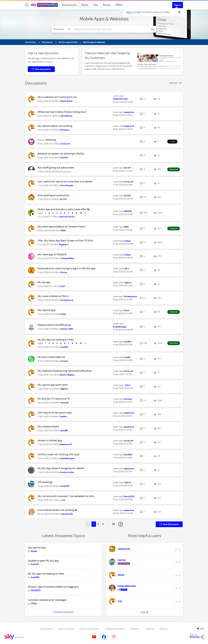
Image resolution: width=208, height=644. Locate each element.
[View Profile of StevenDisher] (67, 101)
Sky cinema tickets (48, 427)
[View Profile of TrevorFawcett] (66, 185)
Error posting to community (53, 195)
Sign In (178, 5)
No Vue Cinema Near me (51, 357)
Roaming (51, 140)
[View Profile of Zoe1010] (64, 158)
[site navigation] (27, 5)
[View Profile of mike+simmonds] (67, 217)
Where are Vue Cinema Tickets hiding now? (62, 112)
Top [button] (202, 629)
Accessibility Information (114, 629)
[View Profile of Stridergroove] (67, 300)
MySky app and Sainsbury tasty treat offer (62, 209)
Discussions (69, 5)
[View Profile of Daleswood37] (66, 444)
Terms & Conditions (66, 629)
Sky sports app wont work (53, 385)
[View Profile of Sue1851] (64, 347)
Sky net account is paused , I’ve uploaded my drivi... (67, 496)
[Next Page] (121, 524)
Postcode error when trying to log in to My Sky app (66, 268)
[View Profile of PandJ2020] (129, 496)
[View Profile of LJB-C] (127, 269)
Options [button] (173, 83)
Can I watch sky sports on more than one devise (65, 181)
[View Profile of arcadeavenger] (120, 327)
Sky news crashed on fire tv (53, 296)
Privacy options (46, 629)
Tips (96, 5)
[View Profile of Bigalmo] (64, 389)
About (107, 5)
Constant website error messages (47, 600)
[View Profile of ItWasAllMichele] (120, 99)
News (85, 5)
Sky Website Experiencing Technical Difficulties (65, 371)
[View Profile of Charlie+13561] (67, 329)
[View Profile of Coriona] (64, 361)
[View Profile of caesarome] (129, 112)
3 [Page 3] (103, 524)
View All (144, 612)
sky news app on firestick (52, 254)
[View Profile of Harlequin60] (67, 514)
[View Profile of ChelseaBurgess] (67, 458)
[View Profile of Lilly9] (62, 286)
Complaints (135, 629)
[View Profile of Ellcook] (64, 272)
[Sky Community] (44, 5)
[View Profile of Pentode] (65, 403)
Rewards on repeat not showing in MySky (61, 154)
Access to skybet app (50, 440)
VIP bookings (45, 482)
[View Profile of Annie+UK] (65, 144)
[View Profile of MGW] (63, 231)
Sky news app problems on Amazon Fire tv (62, 227)
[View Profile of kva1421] (35, 564)
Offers (119, 5)
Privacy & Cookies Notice (89, 629)
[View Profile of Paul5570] (36, 590)
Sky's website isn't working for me (57, 97)
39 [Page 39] (114, 524)
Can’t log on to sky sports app (55, 413)
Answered (174, 169)
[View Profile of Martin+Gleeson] (67, 375)
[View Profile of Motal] (63, 314)
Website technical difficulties (54, 325)
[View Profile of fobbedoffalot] (68, 258)
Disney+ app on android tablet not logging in (53, 587)
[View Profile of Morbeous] (65, 130)
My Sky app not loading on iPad (55, 340)
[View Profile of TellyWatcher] (66, 116)
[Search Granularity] (62, 29)
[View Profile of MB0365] (128, 211)
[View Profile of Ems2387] (65, 486)
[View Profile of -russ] (63, 500)
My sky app (44, 282)
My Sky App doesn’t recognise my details (61, 468)
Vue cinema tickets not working (56, 510)
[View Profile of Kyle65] (127, 357)
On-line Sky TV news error (53, 399)
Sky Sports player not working (55, 126)
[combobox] (110, 29)
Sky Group (164, 629)
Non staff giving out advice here (56, 168)
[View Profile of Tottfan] (63, 417)
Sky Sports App (46, 310)
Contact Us (149, 629)
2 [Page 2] (98, 524)
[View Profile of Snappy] (127, 241)
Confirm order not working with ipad (58, 454)
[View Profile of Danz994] (128, 455)
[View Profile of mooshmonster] (67, 472)
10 (81, 213)
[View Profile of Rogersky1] (64, 245)
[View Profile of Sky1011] (127, 168)
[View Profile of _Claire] (127, 385)
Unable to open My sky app (43, 561)
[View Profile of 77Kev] (34, 604)
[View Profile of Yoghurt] (128, 283)
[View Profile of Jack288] (64, 431)
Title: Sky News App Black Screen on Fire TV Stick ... (66, 241)
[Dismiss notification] (179, 12)
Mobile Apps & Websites (104, 19)
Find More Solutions (64, 612)
